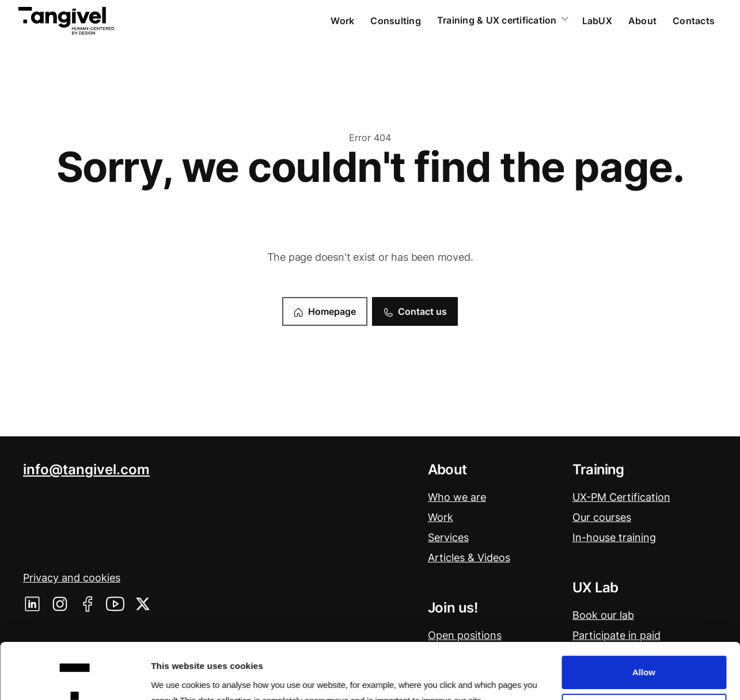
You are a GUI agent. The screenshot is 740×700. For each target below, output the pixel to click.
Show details (178, 677)
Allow (644, 616)
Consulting (396, 21)
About (642, 21)
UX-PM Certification (621, 497)
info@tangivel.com (86, 469)
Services (448, 537)
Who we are (457, 497)
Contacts (694, 21)
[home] (67, 21)
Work (342, 21)
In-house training (614, 537)
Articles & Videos (469, 558)
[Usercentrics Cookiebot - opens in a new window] (75, 678)
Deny (644, 654)
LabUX (597, 21)
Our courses (602, 517)
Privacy (72, 578)
